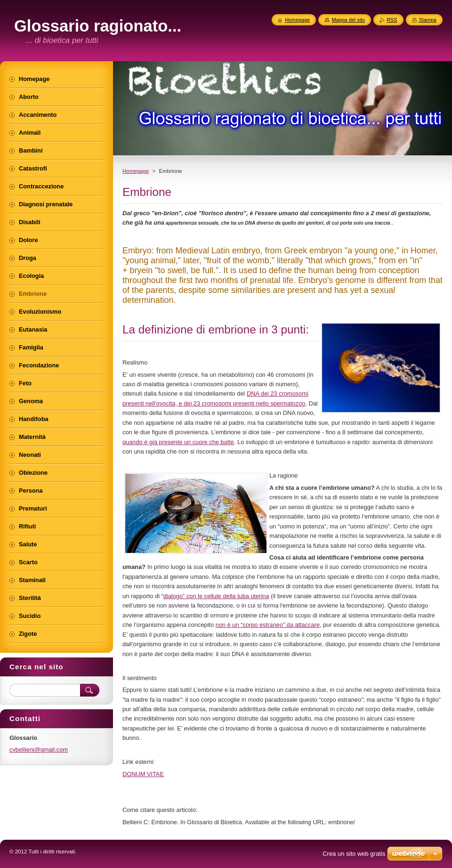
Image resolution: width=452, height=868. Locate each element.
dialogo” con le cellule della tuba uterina (216, 596)
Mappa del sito (348, 20)
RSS (392, 20)
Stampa (428, 20)
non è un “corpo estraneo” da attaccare (268, 625)
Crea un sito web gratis (354, 854)
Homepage (136, 171)
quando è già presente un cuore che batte (178, 442)
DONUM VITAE (143, 774)
